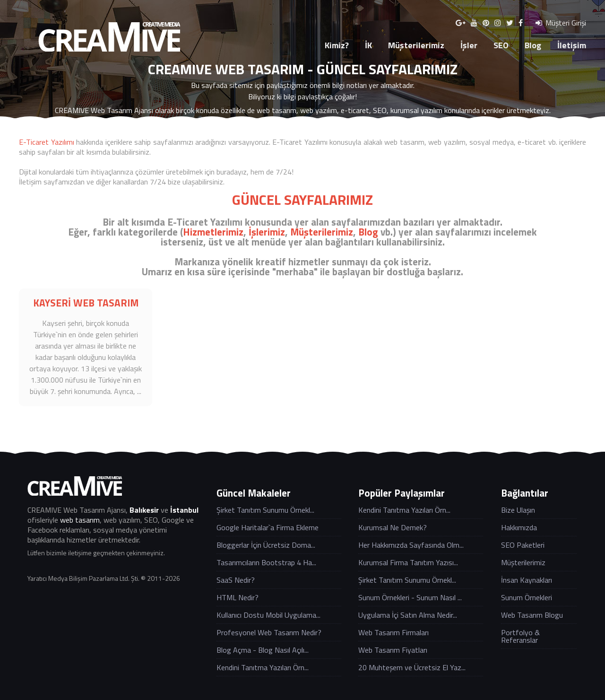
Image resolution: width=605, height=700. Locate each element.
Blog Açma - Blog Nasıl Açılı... (263, 650)
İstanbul (184, 510)
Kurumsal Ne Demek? (393, 527)
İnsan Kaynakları (527, 580)
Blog (533, 45)
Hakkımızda (519, 527)
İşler (469, 45)
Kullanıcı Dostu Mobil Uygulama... (268, 615)
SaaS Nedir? (236, 580)
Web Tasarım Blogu (532, 615)
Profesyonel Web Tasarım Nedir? (269, 632)
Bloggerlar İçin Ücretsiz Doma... (266, 545)
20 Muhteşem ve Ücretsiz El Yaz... (412, 667)
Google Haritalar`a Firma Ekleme (268, 527)
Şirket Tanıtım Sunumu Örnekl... (265, 510)
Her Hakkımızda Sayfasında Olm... (411, 545)
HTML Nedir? (238, 597)
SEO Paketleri (523, 545)
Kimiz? (337, 45)
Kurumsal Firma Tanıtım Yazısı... (408, 562)
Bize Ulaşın (518, 510)
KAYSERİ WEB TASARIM (86, 303)
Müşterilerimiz (416, 45)
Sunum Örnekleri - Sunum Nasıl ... (410, 597)
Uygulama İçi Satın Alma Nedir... (408, 615)
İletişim (572, 45)
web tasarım (80, 520)
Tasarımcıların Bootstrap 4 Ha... (266, 562)
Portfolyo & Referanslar (520, 636)
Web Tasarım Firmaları (393, 632)
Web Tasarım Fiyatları (393, 650)
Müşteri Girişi (561, 23)
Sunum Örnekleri (527, 597)
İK (368, 45)
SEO (501, 45)
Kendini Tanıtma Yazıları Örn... (263, 667)
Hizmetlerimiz (213, 232)
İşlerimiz (267, 232)
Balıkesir (144, 510)
